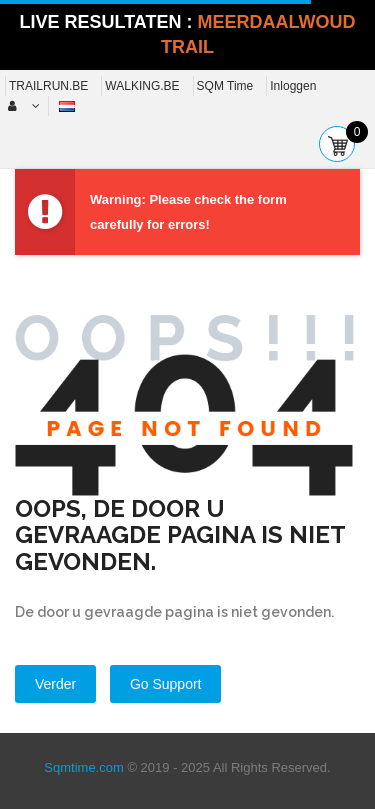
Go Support (166, 684)
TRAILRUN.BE (48, 86)
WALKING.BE (142, 86)
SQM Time (225, 86)
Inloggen (293, 86)
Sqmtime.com (83, 767)
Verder (55, 684)
